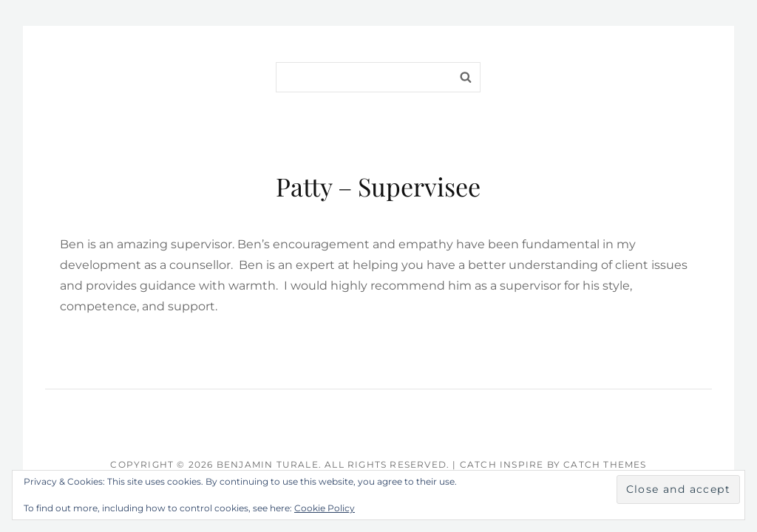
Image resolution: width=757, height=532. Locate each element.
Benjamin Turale (268, 464)
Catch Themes (605, 464)
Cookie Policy (325, 508)
